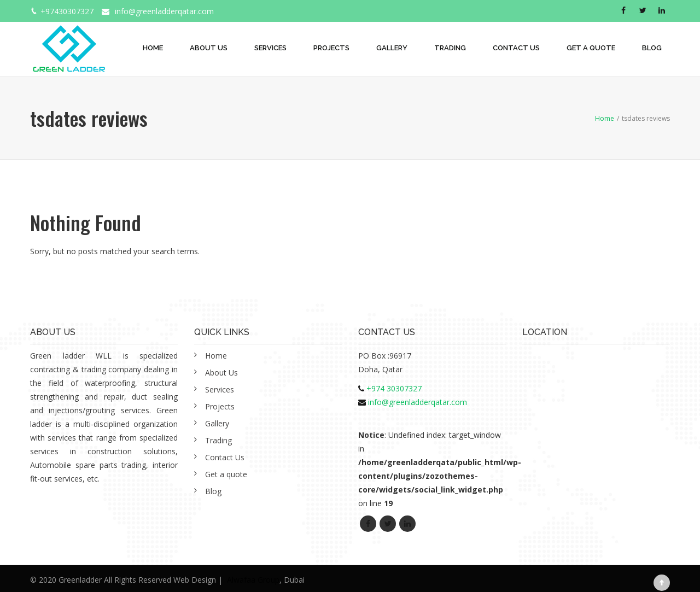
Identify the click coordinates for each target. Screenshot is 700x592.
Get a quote (591, 48)
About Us (209, 48)
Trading (450, 48)
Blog (652, 48)
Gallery (392, 48)
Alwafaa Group (253, 580)
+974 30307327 (394, 388)
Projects (331, 48)
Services (270, 48)
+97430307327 (67, 11)
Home (153, 48)
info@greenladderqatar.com (164, 11)
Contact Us (516, 48)
